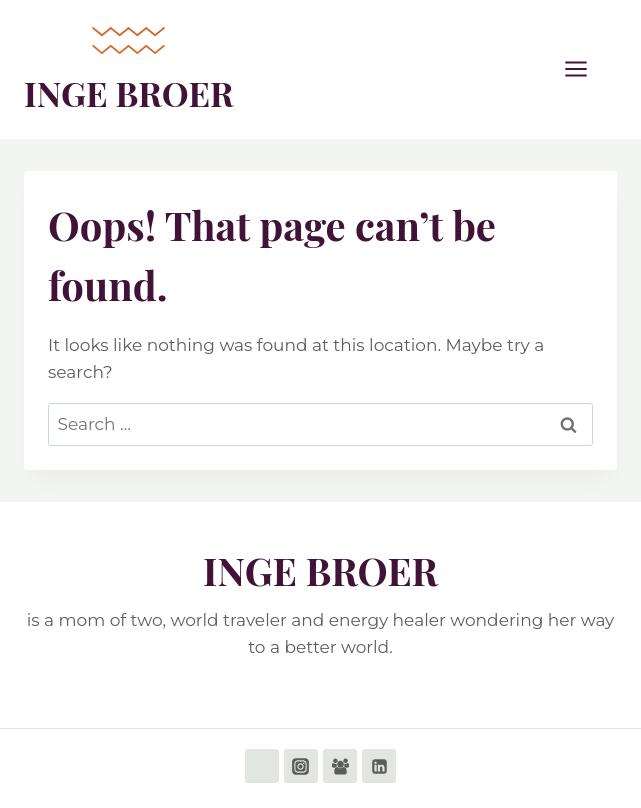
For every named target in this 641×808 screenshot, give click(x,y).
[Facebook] (262, 766)
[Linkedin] (379, 766)
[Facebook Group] (340, 766)
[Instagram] (301, 766)
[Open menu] (586, 69)
